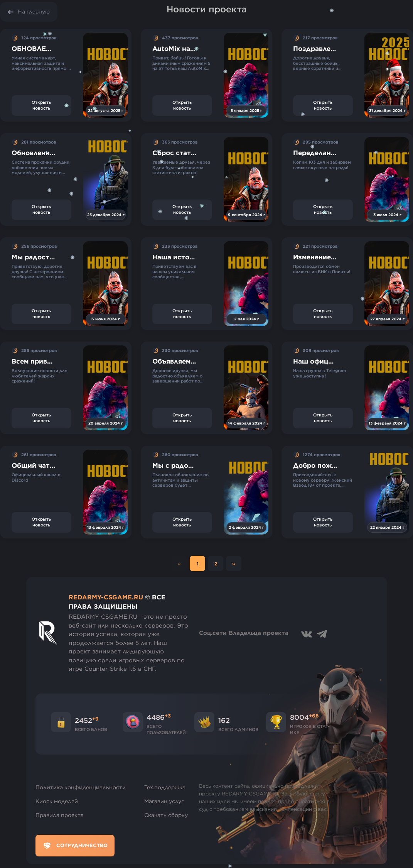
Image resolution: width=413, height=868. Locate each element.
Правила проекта (60, 815)
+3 (168, 716)
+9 (95, 719)
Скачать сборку (166, 815)
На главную (34, 12)
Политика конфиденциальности (81, 787)
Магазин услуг (164, 801)
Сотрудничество (75, 846)
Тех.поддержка (165, 787)
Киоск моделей (57, 801)
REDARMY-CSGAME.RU (106, 597)
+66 (314, 716)
